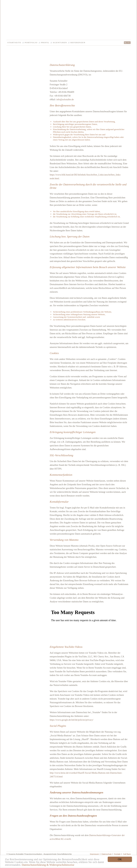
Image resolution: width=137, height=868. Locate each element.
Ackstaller (69, 13)
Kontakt (117, 854)
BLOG (127, 43)
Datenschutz (107, 854)
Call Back (127, 854)
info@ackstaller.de (65, 99)
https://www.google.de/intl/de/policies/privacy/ (72, 720)
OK (120, 859)
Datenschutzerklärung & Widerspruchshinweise (48, 865)
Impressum (94, 854)
